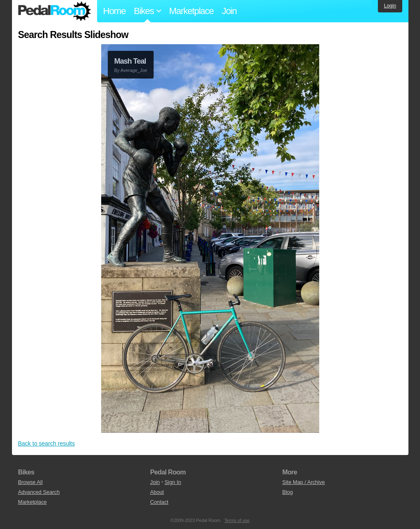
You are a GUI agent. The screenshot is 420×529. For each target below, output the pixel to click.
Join (229, 11)
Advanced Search (39, 492)
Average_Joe (134, 70)
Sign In (173, 482)
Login (390, 6)
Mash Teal (130, 61)
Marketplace (191, 11)
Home (115, 11)
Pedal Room (55, 11)
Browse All (31, 482)
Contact (159, 502)
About (157, 492)
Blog (287, 492)
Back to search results (47, 443)
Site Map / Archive (303, 482)
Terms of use (237, 520)
